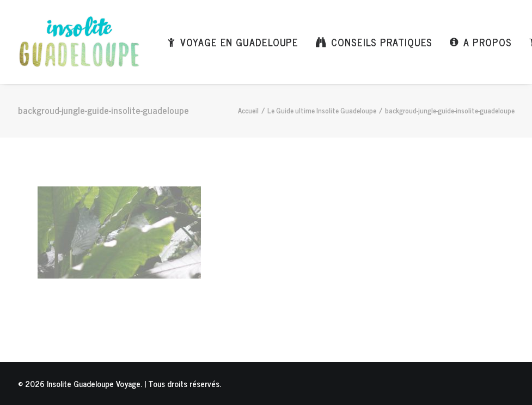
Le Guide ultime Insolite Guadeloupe (322, 110)
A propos (487, 42)
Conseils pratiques (382, 42)
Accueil (248, 110)
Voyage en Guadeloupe (239, 42)
